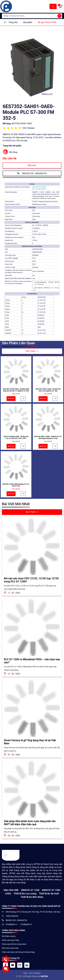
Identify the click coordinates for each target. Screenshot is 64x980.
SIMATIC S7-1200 (30, 890)
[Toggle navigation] (53, 6)
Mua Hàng (11, 398)
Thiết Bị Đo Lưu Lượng (25, 893)
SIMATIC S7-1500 (51, 890)
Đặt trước (32, 165)
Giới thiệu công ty (9, 936)
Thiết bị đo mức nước (32, 897)
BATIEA (45, 976)
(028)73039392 (12, 916)
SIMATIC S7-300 (10, 134)
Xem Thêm (32, 351)
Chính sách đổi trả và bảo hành (14, 944)
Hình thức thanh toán (10, 948)
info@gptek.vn (12, 924)
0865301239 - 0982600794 (32, 173)
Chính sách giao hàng (10, 940)
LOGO (8, 893)
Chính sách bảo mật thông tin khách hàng (18, 952)
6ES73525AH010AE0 (39, 189)
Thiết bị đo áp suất (49, 893)
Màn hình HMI (11, 890)
